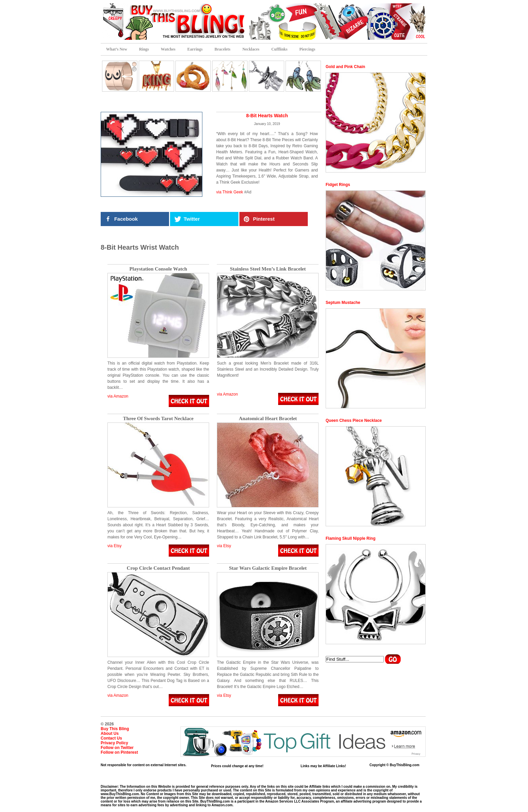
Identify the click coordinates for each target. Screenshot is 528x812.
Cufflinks (279, 49)
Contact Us (111, 738)
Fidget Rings (338, 185)
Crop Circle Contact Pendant (158, 568)
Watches (168, 49)
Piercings (307, 49)
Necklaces (251, 49)
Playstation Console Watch (158, 269)
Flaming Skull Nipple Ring (351, 538)
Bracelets (222, 49)
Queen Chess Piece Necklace (354, 420)
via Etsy (114, 546)
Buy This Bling (115, 729)
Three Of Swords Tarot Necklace (158, 419)
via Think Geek (230, 192)
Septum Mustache (343, 303)
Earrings (195, 49)
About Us (110, 733)
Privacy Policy (114, 743)
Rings (144, 49)
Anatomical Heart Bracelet (268, 419)
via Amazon (118, 396)
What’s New (117, 49)
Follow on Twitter (117, 748)
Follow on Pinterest (119, 752)
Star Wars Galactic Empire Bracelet (268, 568)
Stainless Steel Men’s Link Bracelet (268, 269)
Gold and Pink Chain (345, 67)
